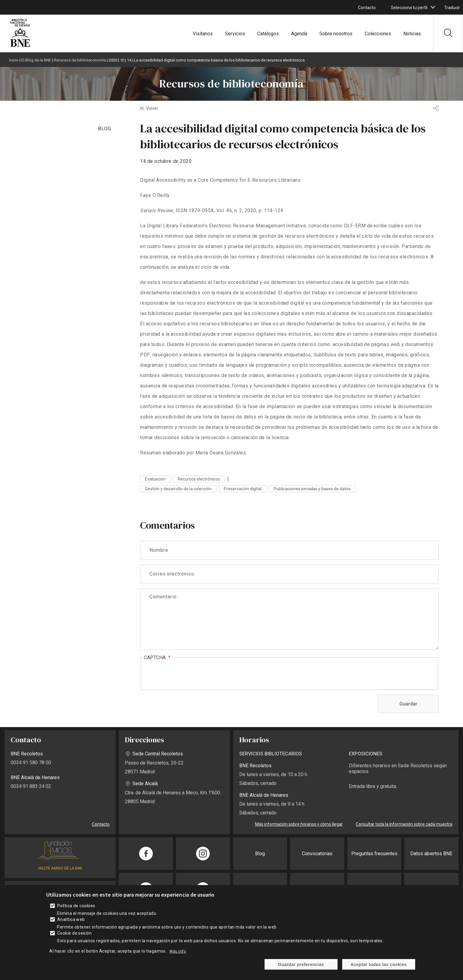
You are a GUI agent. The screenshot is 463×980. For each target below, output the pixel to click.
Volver (152, 108)
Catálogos (268, 34)
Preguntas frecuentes (374, 854)
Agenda (299, 34)
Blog (260, 854)
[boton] (433, 7)
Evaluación (155, 479)
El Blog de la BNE (36, 60)
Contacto (367, 8)
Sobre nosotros (336, 34)
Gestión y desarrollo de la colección (178, 489)
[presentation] (190, 674)
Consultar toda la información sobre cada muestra (404, 824)
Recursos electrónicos (199, 479)
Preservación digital (243, 489)
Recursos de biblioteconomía (80, 60)
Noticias (412, 34)
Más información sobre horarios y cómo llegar (299, 824)
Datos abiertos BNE (431, 854)
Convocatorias (317, 854)
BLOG (105, 129)
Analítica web (71, 919)
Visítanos (203, 34)
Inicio (14, 60)
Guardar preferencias (301, 964)
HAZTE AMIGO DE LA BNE (60, 868)
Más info (178, 951)
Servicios (235, 34)
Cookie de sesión (75, 933)
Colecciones (378, 34)
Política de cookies (76, 906)
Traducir (452, 8)
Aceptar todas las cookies (379, 964)
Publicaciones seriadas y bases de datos (312, 489)
